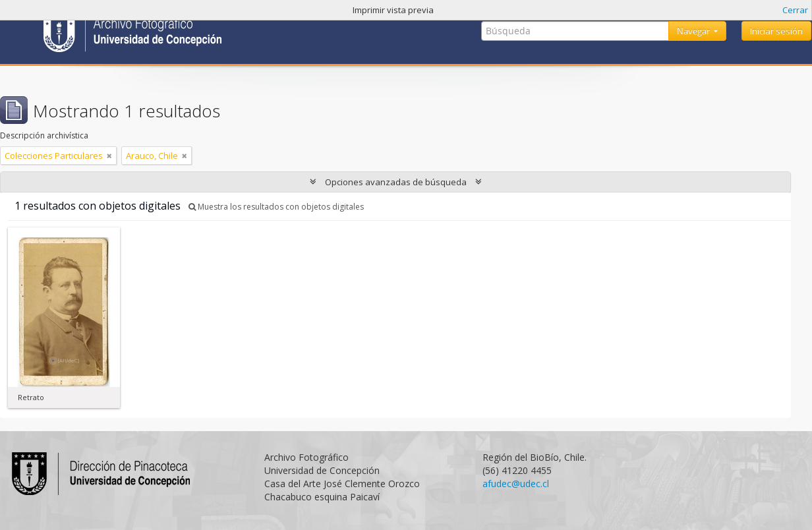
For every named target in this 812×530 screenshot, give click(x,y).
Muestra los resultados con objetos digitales (276, 207)
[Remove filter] (109, 156)
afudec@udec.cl (516, 484)
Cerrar (795, 10)
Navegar (694, 31)
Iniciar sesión (776, 31)
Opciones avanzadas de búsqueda (396, 182)
